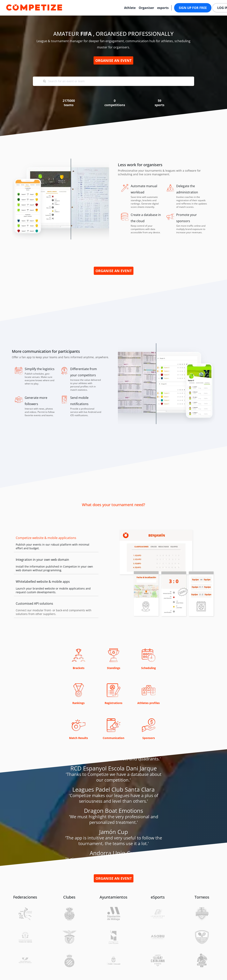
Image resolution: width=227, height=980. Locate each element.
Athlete (130, 8)
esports (163, 8)
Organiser (146, 8)
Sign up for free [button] (193, 8)
